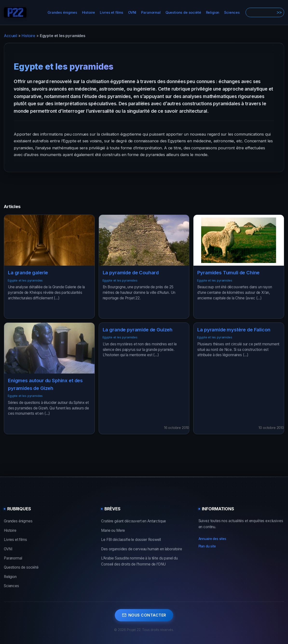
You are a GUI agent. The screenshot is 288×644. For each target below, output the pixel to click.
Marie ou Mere (113, 530)
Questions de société (183, 12)
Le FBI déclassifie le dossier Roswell (131, 540)
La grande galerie (28, 273)
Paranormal (151, 12)
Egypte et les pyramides (25, 280)
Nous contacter (144, 615)
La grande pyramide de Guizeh (138, 330)
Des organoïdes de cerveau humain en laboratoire (141, 549)
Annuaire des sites (212, 539)
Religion (213, 12)
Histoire (89, 12)
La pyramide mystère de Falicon (234, 330)
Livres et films (112, 12)
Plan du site (207, 546)
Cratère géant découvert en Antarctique (134, 521)
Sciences (232, 12)
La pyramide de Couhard (131, 273)
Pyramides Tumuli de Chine (228, 273)
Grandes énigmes (62, 12)
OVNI (132, 12)
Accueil (10, 36)
